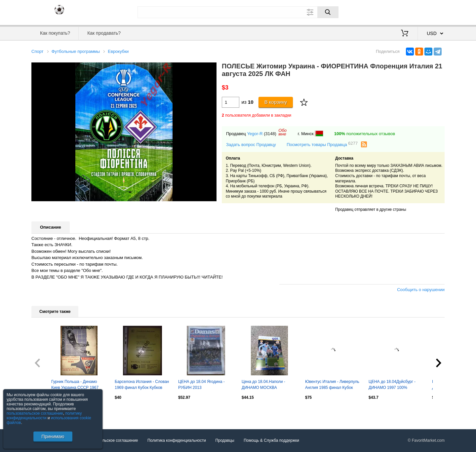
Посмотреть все (46, 412)
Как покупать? (55, 33)
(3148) (270, 134)
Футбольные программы (76, 51)
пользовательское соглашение (35, 413)
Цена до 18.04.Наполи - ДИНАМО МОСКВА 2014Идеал (263, 385)
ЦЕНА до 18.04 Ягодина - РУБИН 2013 (201, 385)
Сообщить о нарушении (421, 290)
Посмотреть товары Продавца (322, 144)
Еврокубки (118, 51)
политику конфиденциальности (44, 416)
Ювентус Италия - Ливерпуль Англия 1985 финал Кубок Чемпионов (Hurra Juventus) (332, 385)
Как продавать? (104, 33)
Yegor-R (255, 134)
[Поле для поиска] (238, 12)
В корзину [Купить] (276, 102)
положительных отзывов (365, 134)
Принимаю (53, 436)
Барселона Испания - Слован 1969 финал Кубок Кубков (142, 385)
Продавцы (225, 440)
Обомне (282, 132)
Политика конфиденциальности (177, 440)
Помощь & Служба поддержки (271, 440)
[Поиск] (328, 12)
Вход (406, 12)
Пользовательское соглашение (110, 440)
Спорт (38, 51)
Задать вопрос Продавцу (251, 145)
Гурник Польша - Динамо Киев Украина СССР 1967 (75, 385)
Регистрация (431, 12)
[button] (211, 68)
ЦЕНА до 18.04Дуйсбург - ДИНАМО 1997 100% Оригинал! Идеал (392, 385)
